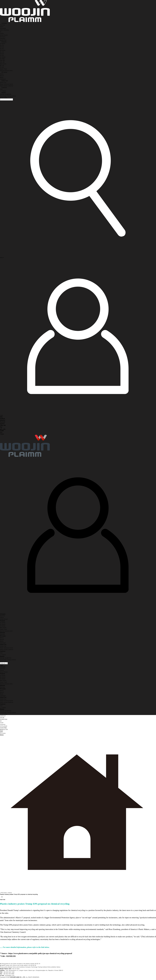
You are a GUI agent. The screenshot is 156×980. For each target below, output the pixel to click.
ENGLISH (3, 420)
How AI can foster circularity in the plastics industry (20, 964)
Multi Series (3, 64)
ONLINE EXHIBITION (6, 94)
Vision (2, 27)
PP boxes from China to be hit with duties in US (17, 965)
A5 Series (3, 43)
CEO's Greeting (4, 30)
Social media (4, 98)
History (2, 33)
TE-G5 (2, 55)
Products (4, 42)
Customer (4, 87)
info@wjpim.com (10, 975)
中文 (1, 432)
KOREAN (2, 419)
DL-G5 (2, 52)
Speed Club (3, 40)
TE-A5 (2, 49)
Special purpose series (6, 71)
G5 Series (3, 50)
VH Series (3, 57)
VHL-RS (2, 62)
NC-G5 (2, 65)
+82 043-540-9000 (9, 974)
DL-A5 (2, 45)
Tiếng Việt (3, 425)
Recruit (2, 76)
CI (1, 32)
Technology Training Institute (8, 96)
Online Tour (5, 81)
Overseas (3, 38)
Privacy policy (4, 967)
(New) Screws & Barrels (7, 86)
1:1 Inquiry (3, 91)
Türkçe (2, 434)
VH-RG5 (2, 59)
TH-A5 (2, 47)
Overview (2, 25)
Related (4, 92)
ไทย (1, 427)
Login (1, 665)
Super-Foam (4, 69)
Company (4, 23)
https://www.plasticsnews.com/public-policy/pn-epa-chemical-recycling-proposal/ (40, 953)
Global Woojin (4, 35)
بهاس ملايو (3, 429)
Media (2, 77)
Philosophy (3, 28)
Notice (2, 74)
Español (2, 424)
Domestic (3, 37)
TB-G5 (2, 54)
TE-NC (2, 67)
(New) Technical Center (6, 84)
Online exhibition (52, 967)
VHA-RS (2, 60)
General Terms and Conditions (16, 967)
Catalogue (3, 79)
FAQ (1, 89)
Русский (3, 422)
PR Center (4, 72)
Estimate (2, 634)
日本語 (2, 431)
